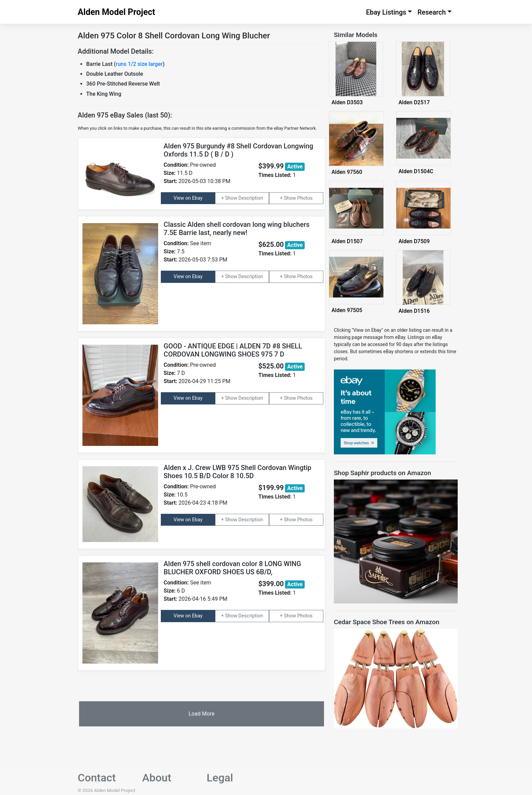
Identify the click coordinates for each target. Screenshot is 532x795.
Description (251, 198)
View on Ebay (188, 198)
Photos (305, 198)
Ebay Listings (386, 12)
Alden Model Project (116, 12)
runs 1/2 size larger (139, 64)
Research (432, 12)
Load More (202, 714)
